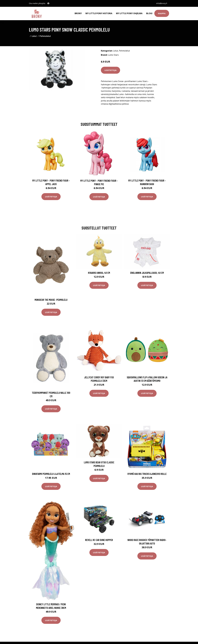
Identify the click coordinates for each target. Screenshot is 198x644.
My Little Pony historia (99, 13)
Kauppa (162, 13)
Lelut (34, 36)
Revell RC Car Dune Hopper (99, 540)
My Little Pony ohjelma (129, 13)
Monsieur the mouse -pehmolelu (51, 300)
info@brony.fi (162, 3)
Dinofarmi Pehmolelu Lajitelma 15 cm (51, 474)
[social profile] (48, 3)
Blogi (149, 13)
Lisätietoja (110, 70)
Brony (78, 13)
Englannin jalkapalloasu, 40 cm (147, 273)
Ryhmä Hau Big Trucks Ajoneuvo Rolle (147, 474)
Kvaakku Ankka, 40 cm (99, 273)
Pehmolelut (45, 36)
